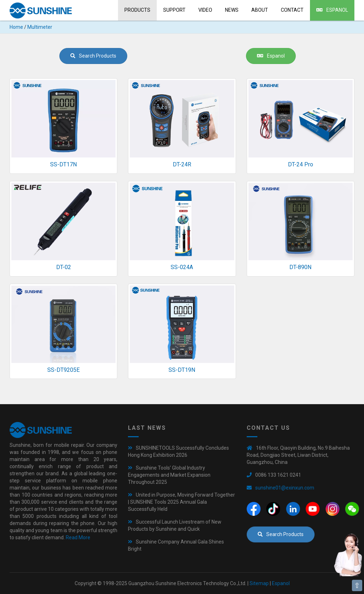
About (260, 10)
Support (174, 10)
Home (16, 27)
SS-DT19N (182, 370)
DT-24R (182, 164)
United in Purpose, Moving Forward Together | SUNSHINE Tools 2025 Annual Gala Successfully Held (181, 502)
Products (137, 10)
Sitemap (259, 583)
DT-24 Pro (301, 164)
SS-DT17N (63, 164)
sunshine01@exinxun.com (285, 488)
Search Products (93, 56)
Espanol (332, 10)
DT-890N (300, 267)
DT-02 (64, 267)
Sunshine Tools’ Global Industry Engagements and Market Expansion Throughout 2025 (169, 475)
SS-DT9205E (63, 370)
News (232, 10)
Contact (292, 10)
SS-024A (182, 267)
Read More (78, 537)
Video (205, 10)
